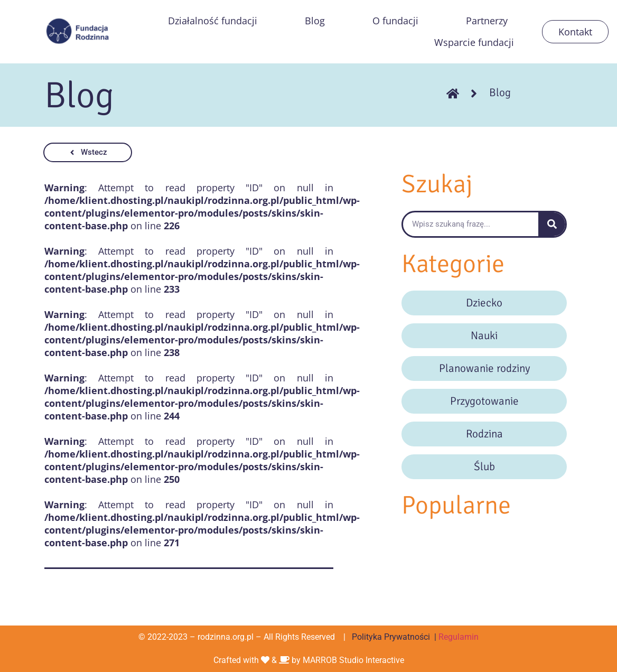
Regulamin (459, 637)
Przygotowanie (484, 401)
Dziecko (484, 303)
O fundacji (395, 21)
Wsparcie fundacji (474, 42)
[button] (88, 152)
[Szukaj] (552, 224)
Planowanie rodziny (484, 368)
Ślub (484, 466)
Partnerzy (487, 21)
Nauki (484, 335)
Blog (315, 21)
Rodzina (484, 434)
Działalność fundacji (213, 21)
